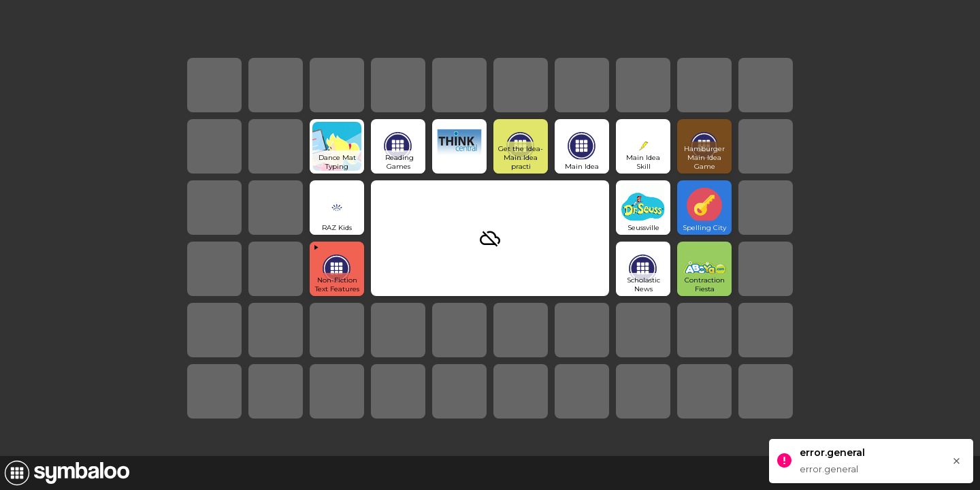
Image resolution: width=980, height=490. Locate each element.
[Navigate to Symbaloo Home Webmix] (65, 473)
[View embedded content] (337, 269)
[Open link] (337, 146)
